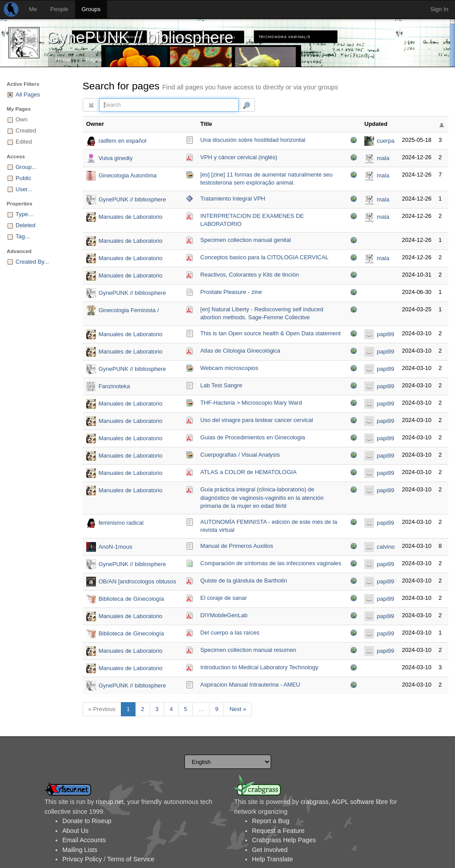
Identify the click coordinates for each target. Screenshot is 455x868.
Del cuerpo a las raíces (230, 633)
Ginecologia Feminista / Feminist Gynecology (129, 311)
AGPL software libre (360, 802)
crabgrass (314, 802)
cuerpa (386, 141)
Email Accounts (84, 840)
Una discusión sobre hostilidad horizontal (253, 140)
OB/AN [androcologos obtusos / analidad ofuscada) (138, 582)
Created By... (32, 262)
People (59, 9)
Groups (91, 9)
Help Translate (272, 859)
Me (33, 9)
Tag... (23, 236)
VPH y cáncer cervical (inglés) (239, 157)
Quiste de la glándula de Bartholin (244, 581)
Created (26, 131)
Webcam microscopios (229, 368)
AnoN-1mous (116, 547)
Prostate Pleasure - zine (231, 292)
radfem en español (123, 141)
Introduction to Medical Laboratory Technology (259, 667)
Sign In (439, 9)
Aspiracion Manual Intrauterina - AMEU (250, 685)
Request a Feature (278, 831)
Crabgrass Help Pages (284, 840)
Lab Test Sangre (221, 385)
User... (24, 189)
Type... (24, 214)
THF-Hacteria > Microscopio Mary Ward (251, 403)
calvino (386, 547)
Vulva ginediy (116, 158)
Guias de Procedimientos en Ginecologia (253, 437)
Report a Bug (271, 821)
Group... (26, 167)
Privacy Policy (82, 859)
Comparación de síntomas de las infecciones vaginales (271, 563)
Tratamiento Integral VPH (233, 199)
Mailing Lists (80, 850)
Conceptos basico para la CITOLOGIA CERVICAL (265, 257)
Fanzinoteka (114, 386)
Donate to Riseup (87, 821)
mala (383, 158)
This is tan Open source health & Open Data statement (271, 333)
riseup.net (110, 802)
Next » (238, 709)
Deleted (26, 225)
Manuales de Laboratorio (131, 217)
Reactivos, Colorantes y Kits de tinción (250, 275)
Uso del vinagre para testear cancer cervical (257, 420)
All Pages (28, 94)
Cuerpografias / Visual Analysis (240, 455)
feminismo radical (121, 523)
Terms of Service (131, 859)
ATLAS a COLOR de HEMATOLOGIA (249, 472)
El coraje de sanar (224, 598)
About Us (75, 831)
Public (23, 178)
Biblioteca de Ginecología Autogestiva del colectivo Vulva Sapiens (138, 600)
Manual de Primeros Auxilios (237, 546)
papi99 (385, 334)
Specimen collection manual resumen (248, 650)
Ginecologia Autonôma (128, 175)
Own (22, 119)
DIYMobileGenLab (224, 615)
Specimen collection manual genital (246, 240)
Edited (24, 142)
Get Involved (270, 850)
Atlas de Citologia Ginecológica (240, 351)
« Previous (102, 709)
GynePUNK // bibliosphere (140, 38)
